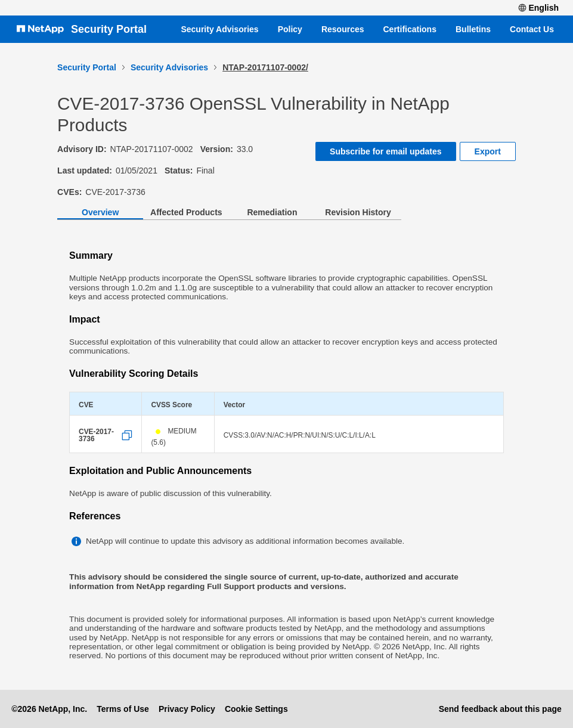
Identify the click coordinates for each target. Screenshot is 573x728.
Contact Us (532, 29)
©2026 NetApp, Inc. (49, 709)
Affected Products (186, 212)
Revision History (358, 212)
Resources (343, 29)
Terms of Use (123, 709)
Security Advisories (219, 29)
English (538, 8)
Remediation (272, 212)
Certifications (410, 29)
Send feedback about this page (500, 709)
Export (488, 151)
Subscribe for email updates (386, 151)
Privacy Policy (187, 709)
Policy (290, 29)
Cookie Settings (256, 709)
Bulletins (473, 29)
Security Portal (109, 29)
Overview (100, 212)
